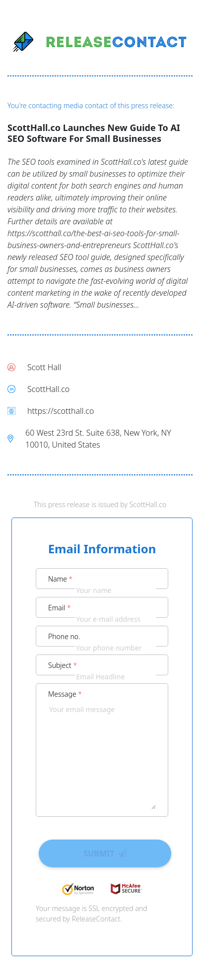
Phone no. (64, 636)
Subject (63, 665)
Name (60, 579)
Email (60, 608)
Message (65, 694)
